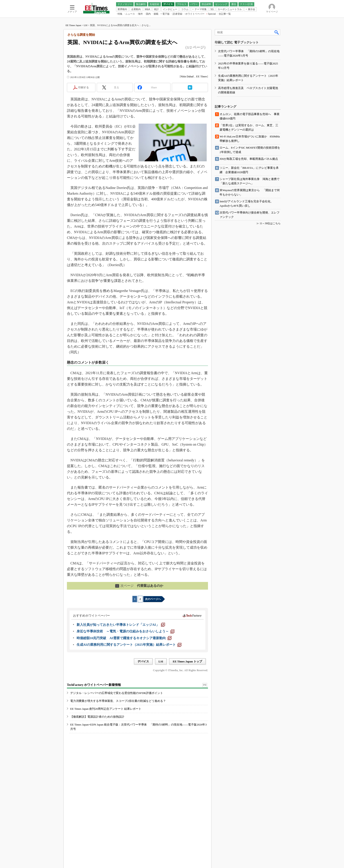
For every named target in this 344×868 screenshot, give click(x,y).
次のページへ (153, 599)
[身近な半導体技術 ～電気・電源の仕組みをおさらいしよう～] (125, 631)
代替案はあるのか (139, 586)
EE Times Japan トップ (187, 661)
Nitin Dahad (187, 76)
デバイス (143, 661)
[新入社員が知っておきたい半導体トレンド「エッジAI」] (121, 625)
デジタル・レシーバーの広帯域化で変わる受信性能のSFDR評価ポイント (117, 693)
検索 (277, 32)
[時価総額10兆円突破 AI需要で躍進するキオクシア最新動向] (124, 638)
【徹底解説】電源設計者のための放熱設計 (97, 717)
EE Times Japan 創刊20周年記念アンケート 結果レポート (106, 709)
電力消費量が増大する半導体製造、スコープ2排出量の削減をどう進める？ (118, 701)
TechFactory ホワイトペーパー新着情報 (94, 685)
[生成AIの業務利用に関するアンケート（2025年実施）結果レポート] (129, 645)
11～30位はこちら (270, 223)
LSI (86, 25)
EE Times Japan (73, 25)
